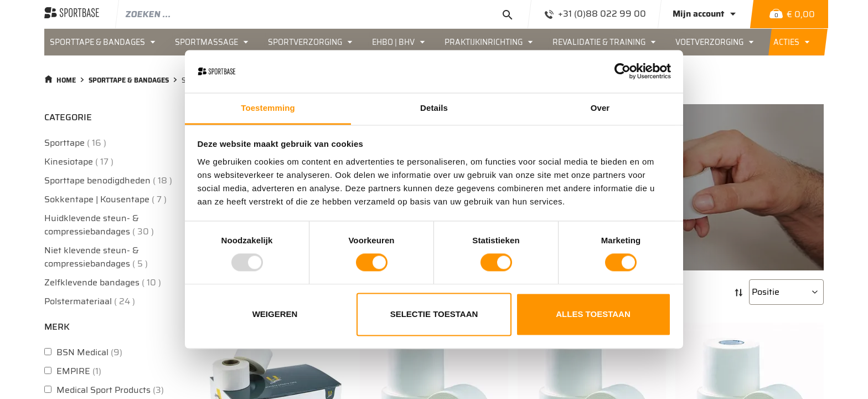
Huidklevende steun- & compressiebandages (100, 225)
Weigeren (275, 314)
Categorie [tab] (68, 117)
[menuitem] (107, 42)
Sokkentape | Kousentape (107, 199)
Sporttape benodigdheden (110, 180)
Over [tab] (600, 108)
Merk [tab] (57, 327)
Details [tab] (434, 108)
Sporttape (77, 143)
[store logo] (72, 14)
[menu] (434, 42)
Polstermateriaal (91, 301)
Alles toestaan (593, 314)
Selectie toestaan (434, 314)
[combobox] (324, 14)
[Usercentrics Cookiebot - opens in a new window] (622, 71)
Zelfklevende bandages (104, 282)
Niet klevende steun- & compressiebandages (97, 257)
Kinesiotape (80, 162)
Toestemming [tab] (268, 108)
